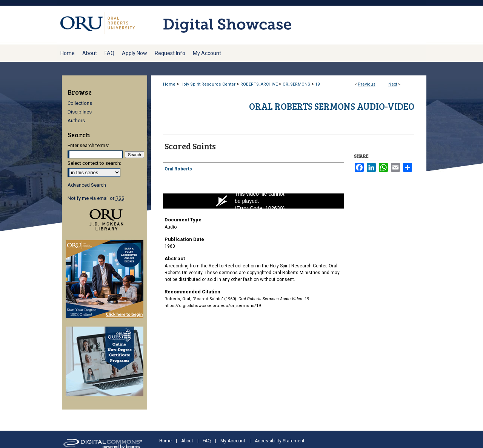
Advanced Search (87, 185)
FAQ (207, 441)
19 (317, 84)
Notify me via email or (96, 198)
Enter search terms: (88, 145)
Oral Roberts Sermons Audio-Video (332, 106)
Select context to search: (94, 163)
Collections (80, 103)
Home (169, 84)
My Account (233, 441)
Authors (76, 120)
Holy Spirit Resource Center (208, 84)
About (187, 441)
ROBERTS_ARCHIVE (259, 84)
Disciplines (80, 112)
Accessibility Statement (280, 441)
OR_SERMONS (296, 84)
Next (393, 84)
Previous (367, 84)
